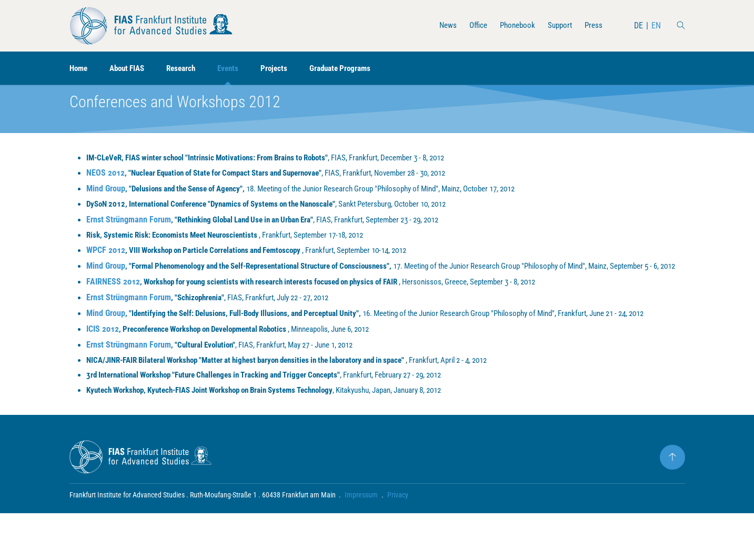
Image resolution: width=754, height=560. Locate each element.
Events (238, 69)
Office (472, 26)
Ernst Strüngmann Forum (129, 237)
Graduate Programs (354, 69)
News (440, 26)
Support (558, 26)
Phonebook (513, 26)
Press (593, 26)
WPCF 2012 (106, 269)
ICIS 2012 (103, 373)
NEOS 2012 (105, 190)
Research (188, 69)
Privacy (398, 542)
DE (639, 26)
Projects (285, 69)
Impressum (362, 542)
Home (79, 69)
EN (656, 26)
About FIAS (131, 69)
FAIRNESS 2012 (113, 313)
